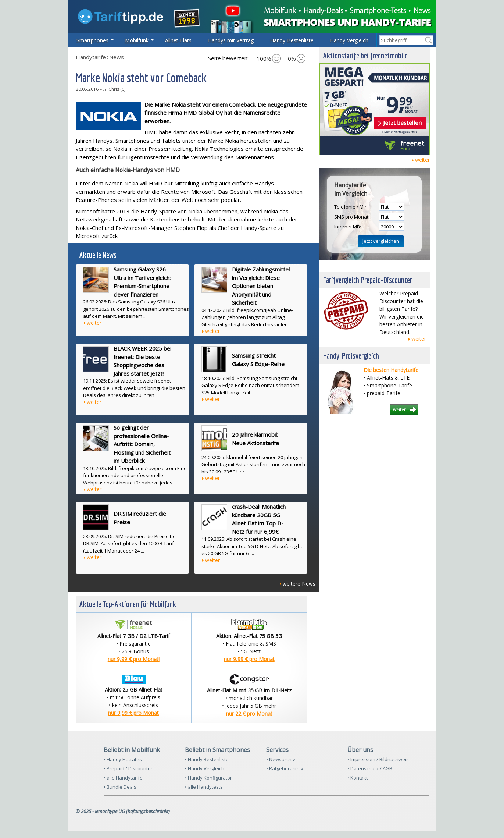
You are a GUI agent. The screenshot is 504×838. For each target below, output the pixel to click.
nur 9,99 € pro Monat (249, 659)
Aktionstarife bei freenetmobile (365, 55)
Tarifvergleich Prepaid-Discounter (368, 280)
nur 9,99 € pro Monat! (134, 659)
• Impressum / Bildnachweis (378, 759)
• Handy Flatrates (123, 759)
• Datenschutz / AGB (370, 768)
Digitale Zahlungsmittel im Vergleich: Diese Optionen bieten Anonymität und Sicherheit (261, 286)
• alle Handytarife (123, 778)
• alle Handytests (204, 787)
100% (269, 58)
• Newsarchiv (281, 759)
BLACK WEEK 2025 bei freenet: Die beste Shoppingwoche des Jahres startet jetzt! (142, 361)
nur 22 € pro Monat (249, 713)
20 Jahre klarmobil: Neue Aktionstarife (255, 439)
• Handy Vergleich (205, 768)
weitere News (299, 584)
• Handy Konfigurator (208, 778)
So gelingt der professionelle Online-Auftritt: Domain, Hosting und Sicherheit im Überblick (142, 444)
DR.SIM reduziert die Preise (140, 518)
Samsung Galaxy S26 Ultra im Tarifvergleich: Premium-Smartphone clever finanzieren (142, 282)
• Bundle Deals (120, 787)
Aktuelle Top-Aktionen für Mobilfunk (128, 604)
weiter (94, 323)
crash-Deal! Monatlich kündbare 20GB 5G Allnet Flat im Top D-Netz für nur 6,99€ (259, 519)
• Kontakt (358, 778)
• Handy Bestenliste (207, 759)
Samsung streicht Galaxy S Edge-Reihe (258, 360)
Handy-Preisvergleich (351, 356)
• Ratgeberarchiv (285, 768)
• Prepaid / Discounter (128, 768)
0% (297, 58)
